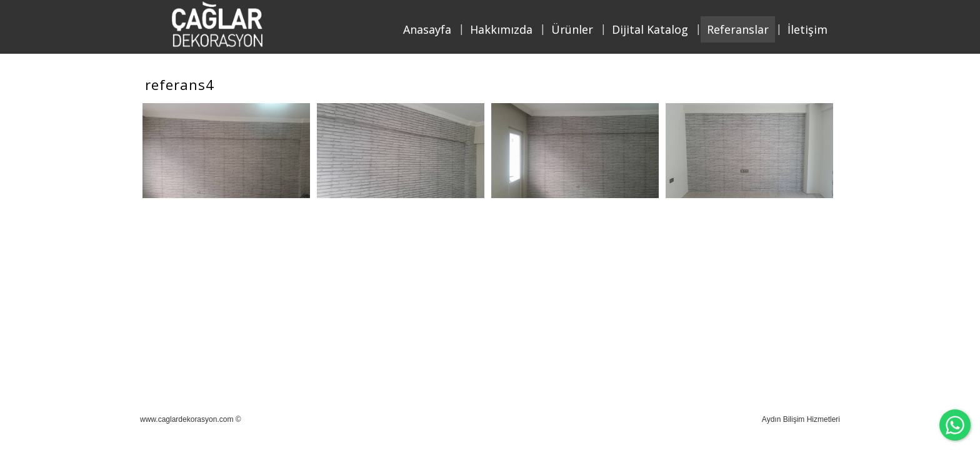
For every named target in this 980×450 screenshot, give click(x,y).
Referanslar (738, 29)
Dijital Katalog (650, 29)
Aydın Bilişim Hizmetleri (801, 419)
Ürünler (572, 29)
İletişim (807, 29)
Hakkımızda (501, 29)
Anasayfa (427, 29)
